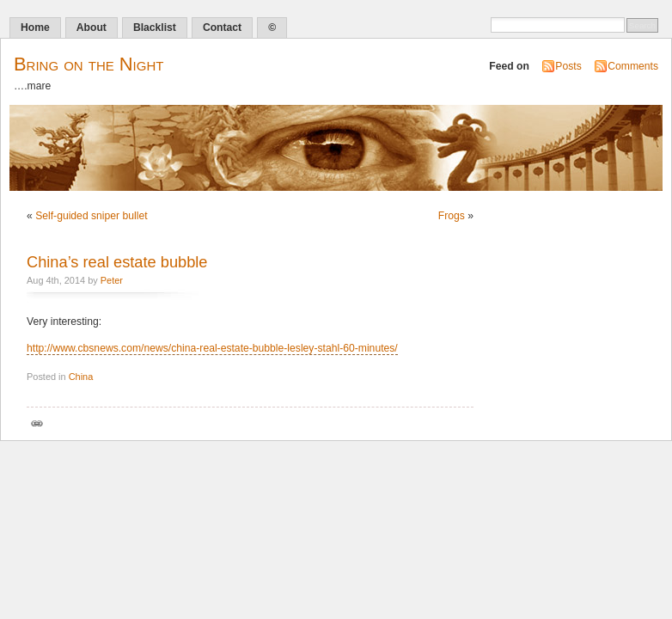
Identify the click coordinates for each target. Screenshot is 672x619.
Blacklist (155, 28)
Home (35, 28)
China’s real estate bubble (117, 262)
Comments (633, 66)
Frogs (452, 216)
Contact (222, 28)
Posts (568, 66)
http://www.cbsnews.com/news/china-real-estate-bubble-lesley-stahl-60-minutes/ (212, 348)
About (92, 28)
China (81, 377)
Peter (112, 280)
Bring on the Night (89, 64)
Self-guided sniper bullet (91, 216)
